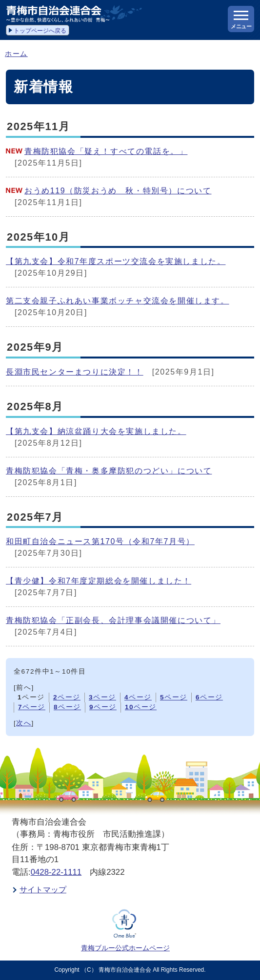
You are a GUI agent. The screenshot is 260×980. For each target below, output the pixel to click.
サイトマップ (43, 890)
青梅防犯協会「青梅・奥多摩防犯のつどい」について (109, 471)
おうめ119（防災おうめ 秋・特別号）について (118, 191)
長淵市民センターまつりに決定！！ (75, 372)
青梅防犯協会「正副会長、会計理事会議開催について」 (113, 620)
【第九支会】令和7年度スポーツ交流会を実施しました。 (116, 261)
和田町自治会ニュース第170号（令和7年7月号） (100, 541)
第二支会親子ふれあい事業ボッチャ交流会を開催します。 (118, 301)
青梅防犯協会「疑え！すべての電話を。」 (106, 151)
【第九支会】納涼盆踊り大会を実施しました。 (96, 431)
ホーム (16, 54)
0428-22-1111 (56, 872)
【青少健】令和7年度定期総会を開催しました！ (99, 581)
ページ (67, 697)
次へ (24, 723)
